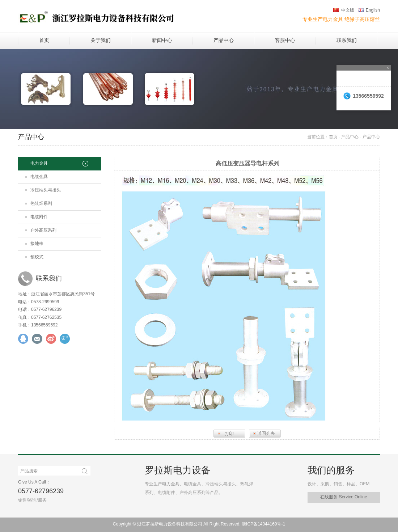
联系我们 (347, 40)
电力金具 (39, 163)
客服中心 (285, 40)
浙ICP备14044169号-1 (263, 524)
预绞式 (37, 257)
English (373, 10)
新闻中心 (162, 40)
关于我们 (101, 40)
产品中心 (224, 40)
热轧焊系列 (41, 203)
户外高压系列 (43, 230)
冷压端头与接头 (46, 190)
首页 (44, 40)
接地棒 (37, 244)
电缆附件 (39, 217)
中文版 (348, 10)
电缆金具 (39, 177)
